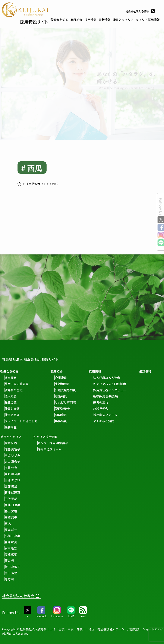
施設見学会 (106, 409)
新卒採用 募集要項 (111, 396)
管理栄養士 (66, 409)
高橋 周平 (34, 517)
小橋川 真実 (36, 536)
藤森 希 (33, 561)
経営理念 (12, 378)
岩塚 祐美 (34, 542)
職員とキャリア (123, 20)
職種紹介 (76, 20)
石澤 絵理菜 (36, 492)
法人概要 (12, 396)
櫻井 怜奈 (34, 468)
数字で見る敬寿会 (18, 384)
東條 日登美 (36, 505)
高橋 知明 (34, 554)
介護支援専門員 (69, 390)
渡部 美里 (34, 486)
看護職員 (64, 396)
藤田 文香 (34, 511)
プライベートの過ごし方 (23, 421)
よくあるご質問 (109, 421)
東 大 (31, 523)
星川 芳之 (34, 573)
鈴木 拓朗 (34, 443)
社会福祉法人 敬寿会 (139, 11)
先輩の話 (12, 402)
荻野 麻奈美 (36, 474)
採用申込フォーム (111, 415)
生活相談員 (66, 384)
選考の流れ (106, 402)
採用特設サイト (34, 22)
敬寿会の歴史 (15, 390)
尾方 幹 (33, 579)
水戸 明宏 (34, 548)
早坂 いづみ (36, 455)
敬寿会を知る (59, 20)
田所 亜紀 (34, 499)
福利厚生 (12, 427)
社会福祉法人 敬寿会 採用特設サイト (37, 359)
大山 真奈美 (36, 461)
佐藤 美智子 (36, 449)
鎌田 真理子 (36, 567)
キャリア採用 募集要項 (78, 443)
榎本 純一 (34, 530)
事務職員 (64, 421)
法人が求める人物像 (112, 378)
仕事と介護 (14, 409)
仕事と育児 (14, 415)
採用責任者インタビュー (115, 390)
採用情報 (91, 20)
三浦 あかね (36, 480)
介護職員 (64, 378)
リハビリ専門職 (69, 402)
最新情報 (105, 20)
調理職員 (64, 415)
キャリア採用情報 (148, 20)
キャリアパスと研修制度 (115, 384)
